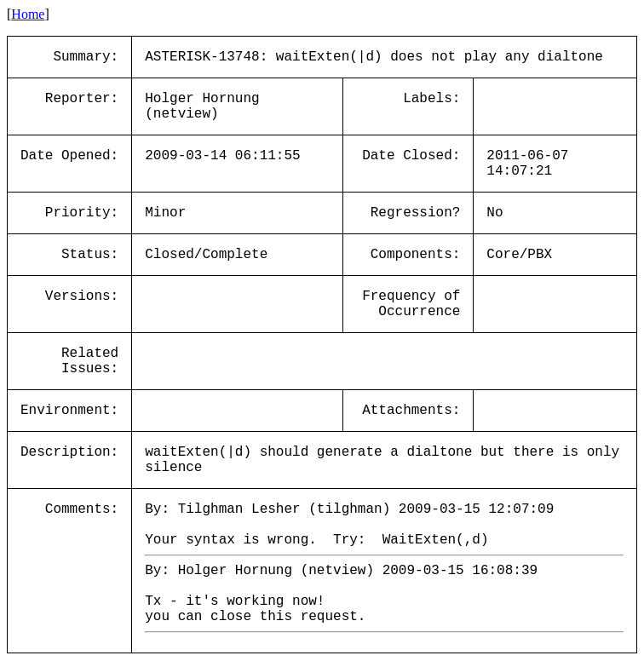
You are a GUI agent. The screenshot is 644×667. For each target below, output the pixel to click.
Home (28, 14)
